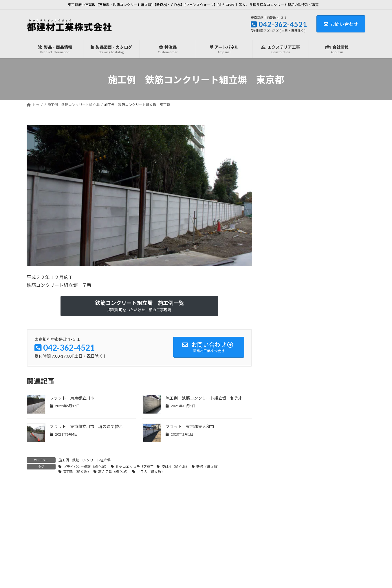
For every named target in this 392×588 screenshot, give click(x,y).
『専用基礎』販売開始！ (331, 199)
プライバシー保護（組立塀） (86, 467)
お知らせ (284, 141)
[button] (139, 306)
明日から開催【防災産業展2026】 (333, 232)
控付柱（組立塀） (175, 467)
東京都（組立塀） (77, 472)
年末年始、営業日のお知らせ (335, 290)
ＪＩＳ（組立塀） (151, 472)
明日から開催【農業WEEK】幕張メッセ (337, 354)
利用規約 (250, 578)
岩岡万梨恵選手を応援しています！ (335, 324)
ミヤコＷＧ (286, 153)
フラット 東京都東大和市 (190, 426)
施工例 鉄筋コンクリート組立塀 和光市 (204, 398)
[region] (139, 196)
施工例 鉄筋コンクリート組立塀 (85, 460)
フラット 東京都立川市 (72, 398)
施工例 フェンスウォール (300, 165)
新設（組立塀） (208, 467)
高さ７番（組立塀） (114, 472)
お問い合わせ (341, 24)
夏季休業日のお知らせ (329, 412)
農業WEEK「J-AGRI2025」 (334, 381)
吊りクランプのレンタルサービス (335, 263)
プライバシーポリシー (222, 578)
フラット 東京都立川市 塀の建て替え (86, 426)
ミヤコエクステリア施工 (135, 467)
